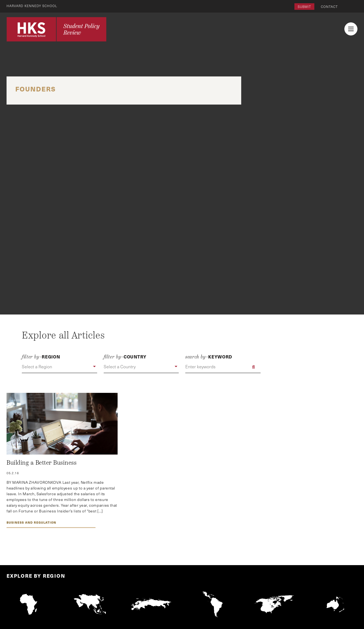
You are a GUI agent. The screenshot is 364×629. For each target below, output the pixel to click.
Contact (329, 7)
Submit (304, 7)
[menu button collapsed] (351, 29)
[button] (59, 367)
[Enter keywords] (223, 367)
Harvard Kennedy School (32, 6)
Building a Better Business (42, 463)
